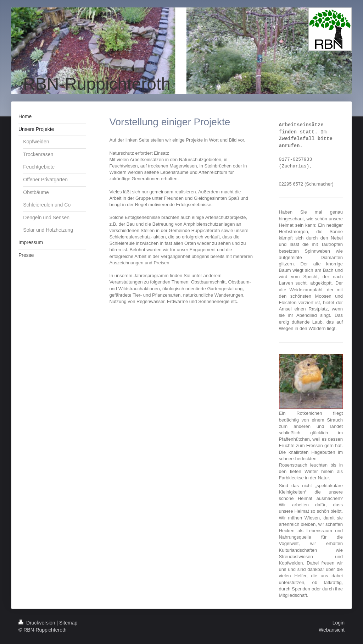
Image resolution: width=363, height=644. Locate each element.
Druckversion (37, 623)
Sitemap (68, 623)
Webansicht (332, 630)
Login (339, 623)
